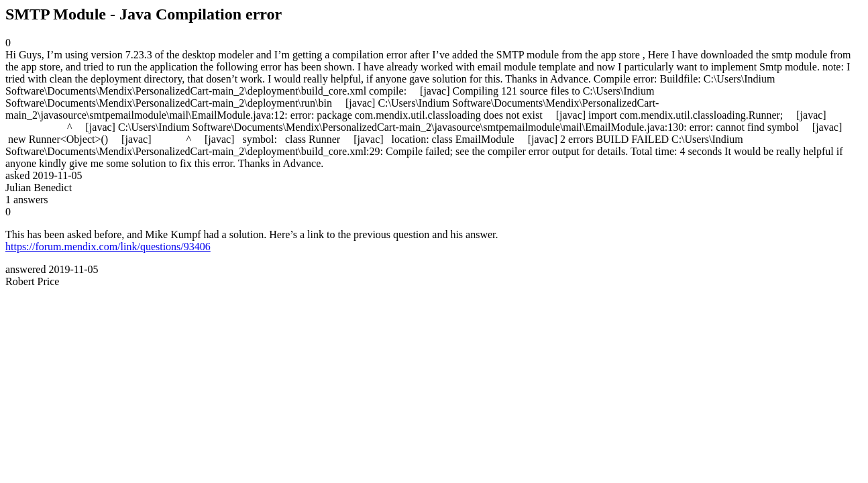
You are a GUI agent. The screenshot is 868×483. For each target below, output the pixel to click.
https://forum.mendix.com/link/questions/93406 (108, 247)
